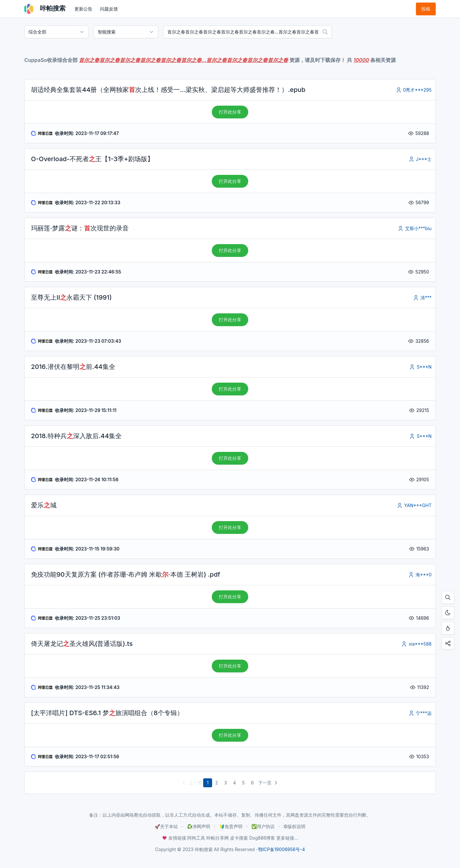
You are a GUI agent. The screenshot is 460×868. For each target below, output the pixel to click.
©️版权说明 (294, 826)
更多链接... (287, 838)
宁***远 (420, 713)
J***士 (420, 159)
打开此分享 (230, 112)
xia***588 (416, 644)
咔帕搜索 (45, 9)
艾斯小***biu (414, 228)
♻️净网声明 (199, 826)
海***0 (420, 575)
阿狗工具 (196, 838)
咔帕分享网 (218, 838)
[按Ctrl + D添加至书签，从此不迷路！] (448, 628)
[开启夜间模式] (448, 613)
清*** (422, 298)
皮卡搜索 (239, 838)
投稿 (426, 9)
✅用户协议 (263, 826)
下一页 (269, 783)
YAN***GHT (414, 505)
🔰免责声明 (231, 826)
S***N (420, 367)
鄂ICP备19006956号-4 (282, 849)
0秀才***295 (414, 90)
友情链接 (175, 838)
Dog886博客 (262, 838)
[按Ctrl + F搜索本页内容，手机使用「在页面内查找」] (448, 597)
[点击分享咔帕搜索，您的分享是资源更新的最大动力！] (448, 643)
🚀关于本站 (166, 826)
